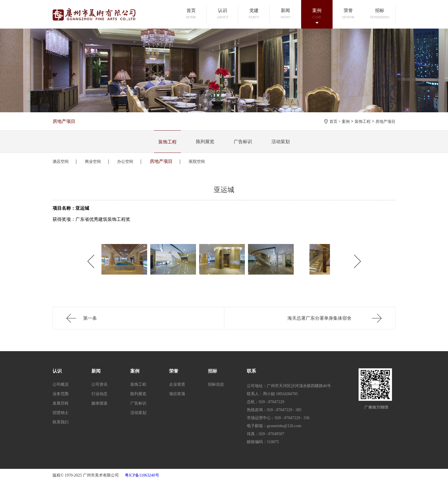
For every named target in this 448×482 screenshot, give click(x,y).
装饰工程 (363, 122)
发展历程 (61, 403)
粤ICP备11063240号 (142, 475)
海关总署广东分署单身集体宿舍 (319, 318)
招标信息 (216, 384)
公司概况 (61, 384)
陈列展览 (205, 142)
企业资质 (177, 384)
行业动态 (99, 394)
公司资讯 (99, 384)
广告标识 (243, 142)
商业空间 (93, 162)
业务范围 (61, 394)
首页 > (336, 122)
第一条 (90, 318)
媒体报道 (99, 403)
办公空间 (125, 162)
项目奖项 (177, 394)
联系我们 (61, 422)
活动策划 (281, 142)
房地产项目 (385, 122)
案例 (346, 122)
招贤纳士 (61, 413)
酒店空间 (61, 162)
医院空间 (197, 162)
